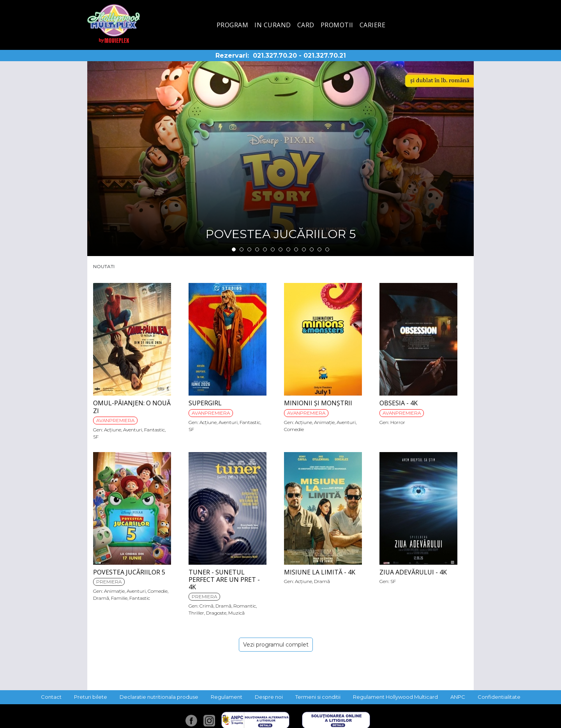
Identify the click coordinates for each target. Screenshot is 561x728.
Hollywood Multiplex (114, 24)
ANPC (458, 697)
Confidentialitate (499, 697)
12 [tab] (319, 249)
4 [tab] (257, 249)
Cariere (373, 25)
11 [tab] (312, 249)
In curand (273, 25)
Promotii (337, 25)
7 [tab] (280, 249)
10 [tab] (304, 249)
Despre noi (269, 697)
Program (233, 25)
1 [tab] (234, 249)
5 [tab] (265, 249)
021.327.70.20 (275, 56)
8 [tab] (288, 249)
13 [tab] (327, 249)
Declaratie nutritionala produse (159, 697)
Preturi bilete (91, 697)
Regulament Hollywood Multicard (395, 697)
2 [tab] (242, 249)
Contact (51, 697)
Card (306, 25)
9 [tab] (296, 249)
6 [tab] (273, 249)
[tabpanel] (280, 159)
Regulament (227, 697)
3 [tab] (249, 249)
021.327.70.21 (325, 56)
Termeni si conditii (318, 697)
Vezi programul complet (276, 645)
